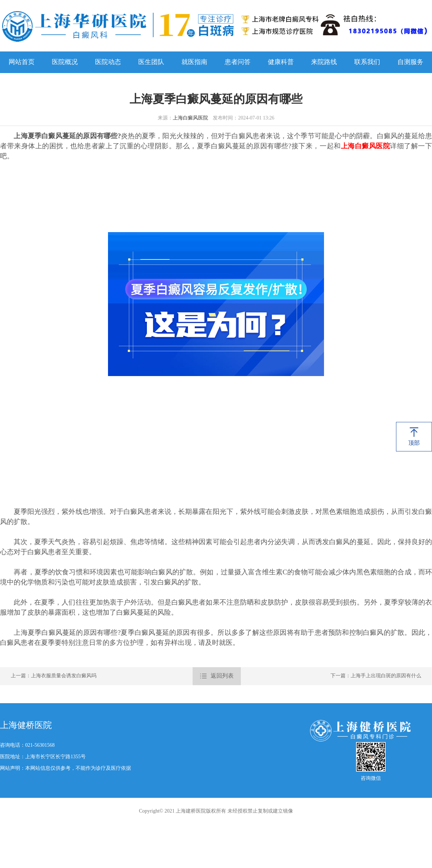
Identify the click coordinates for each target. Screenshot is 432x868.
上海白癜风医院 (190, 118)
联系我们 (367, 62)
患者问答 (238, 62)
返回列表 (217, 676)
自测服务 (410, 62)
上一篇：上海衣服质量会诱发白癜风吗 (54, 676)
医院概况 (65, 62)
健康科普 (281, 62)
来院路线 (324, 62)
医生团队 (151, 62)
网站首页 (22, 62)
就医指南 (194, 62)
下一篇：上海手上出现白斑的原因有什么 (376, 676)
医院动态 (108, 62)
